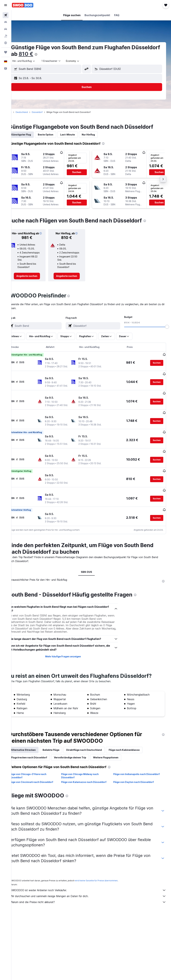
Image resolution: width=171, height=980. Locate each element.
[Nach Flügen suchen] (6, 15)
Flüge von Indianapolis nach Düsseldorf (140, 773)
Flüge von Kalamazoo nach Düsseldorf (90, 781)
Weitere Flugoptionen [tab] (115, 756)
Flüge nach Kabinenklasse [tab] (133, 749)
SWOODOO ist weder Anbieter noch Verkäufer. (93, 889)
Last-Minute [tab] (77, 135)
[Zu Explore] (6, 43)
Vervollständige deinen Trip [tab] (79, 756)
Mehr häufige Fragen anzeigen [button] (69, 655)
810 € (65, 54)
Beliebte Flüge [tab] (60, 749)
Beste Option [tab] (55, 135)
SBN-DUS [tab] (91, 571)
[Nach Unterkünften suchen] (6, 22)
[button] (6, 5)
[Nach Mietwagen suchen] (6, 29)
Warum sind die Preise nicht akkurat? (93, 901)
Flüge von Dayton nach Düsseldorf (137, 781)
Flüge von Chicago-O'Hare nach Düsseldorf (37, 775)
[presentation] (75, 54)
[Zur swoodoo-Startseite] (23, 5)
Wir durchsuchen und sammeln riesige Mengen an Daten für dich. (93, 895)
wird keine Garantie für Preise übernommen (105, 880)
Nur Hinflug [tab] (98, 135)
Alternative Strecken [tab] (33, 749)
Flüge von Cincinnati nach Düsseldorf (40, 781)
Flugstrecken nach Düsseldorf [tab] (38, 756)
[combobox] (82, 61)
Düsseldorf (46, 112)
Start (19, 112)
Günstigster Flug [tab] (30, 135)
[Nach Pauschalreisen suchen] (6, 36)
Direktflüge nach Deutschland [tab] (93, 749)
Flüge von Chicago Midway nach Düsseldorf (86, 775)
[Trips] (6, 52)
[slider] (167, 327)
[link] (35, 276)
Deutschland (31, 112)
